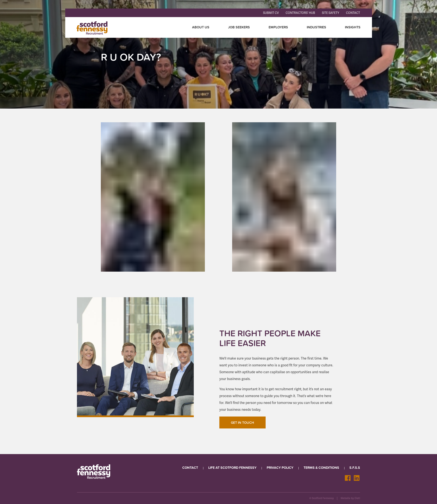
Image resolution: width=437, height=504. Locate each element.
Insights (352, 27)
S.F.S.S (355, 467)
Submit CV (271, 13)
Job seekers (239, 27)
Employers (278, 27)
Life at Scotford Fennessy (232, 467)
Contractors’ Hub (300, 13)
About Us (200, 27)
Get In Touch (242, 422)
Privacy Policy (280, 467)
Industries (316, 27)
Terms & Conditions (321, 467)
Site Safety (331, 13)
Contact (353, 13)
